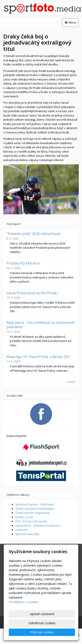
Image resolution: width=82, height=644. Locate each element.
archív (71, 382)
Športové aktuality (27, 534)
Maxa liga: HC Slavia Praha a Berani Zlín (38, 357)
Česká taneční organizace (32, 513)
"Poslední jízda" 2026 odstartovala (33, 234)
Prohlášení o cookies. (24, 602)
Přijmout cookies (42, 632)
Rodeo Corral (24, 517)
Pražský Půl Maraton (23, 263)
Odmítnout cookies (42, 623)
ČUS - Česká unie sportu (31, 521)
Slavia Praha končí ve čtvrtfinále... (33, 293)
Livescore (22, 530)
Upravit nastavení (42, 614)
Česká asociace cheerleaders (35, 509)
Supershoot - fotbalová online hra (38, 526)
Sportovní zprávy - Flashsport (35, 504)
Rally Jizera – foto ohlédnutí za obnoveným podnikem (41, 325)
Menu (70, 22)
